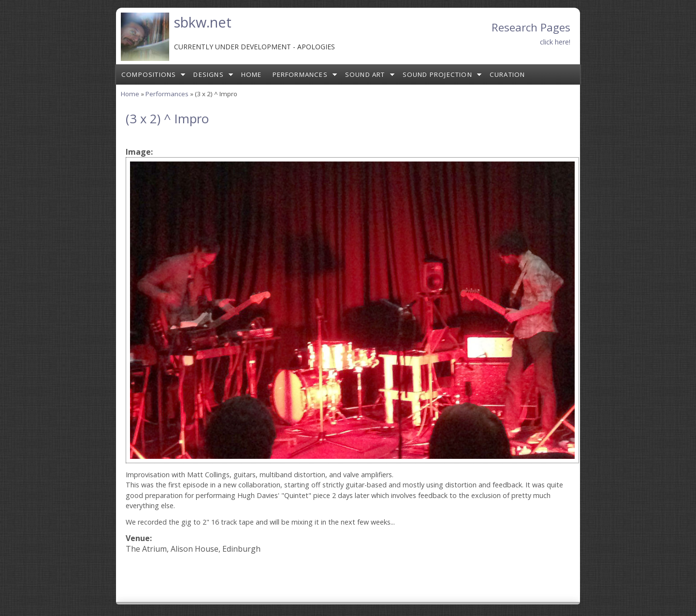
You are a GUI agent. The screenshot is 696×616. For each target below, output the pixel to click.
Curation (507, 74)
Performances (300, 74)
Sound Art (365, 74)
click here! (555, 42)
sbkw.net (203, 22)
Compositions (149, 74)
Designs (208, 74)
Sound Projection (437, 74)
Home (252, 74)
